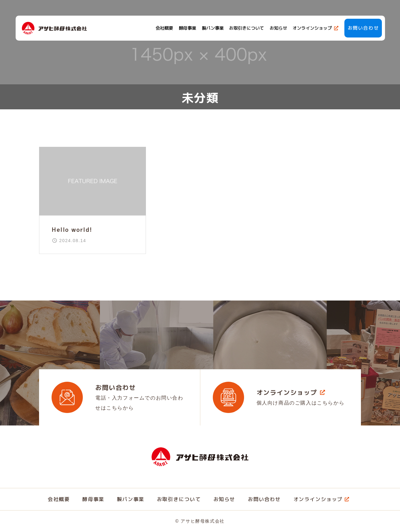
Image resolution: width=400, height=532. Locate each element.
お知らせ (277, 28)
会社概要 (164, 28)
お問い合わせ (362, 28)
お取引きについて (246, 28)
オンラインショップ (312, 28)
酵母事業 (187, 28)
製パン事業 (212, 28)
